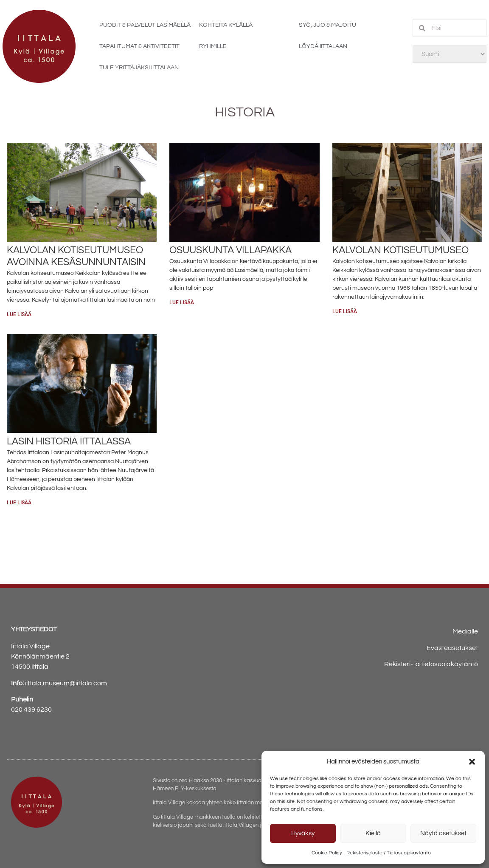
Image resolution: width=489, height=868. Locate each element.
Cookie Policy (327, 853)
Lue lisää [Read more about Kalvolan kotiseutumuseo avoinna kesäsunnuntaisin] (19, 314)
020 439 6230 (31, 710)
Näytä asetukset (443, 833)
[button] (472, 762)
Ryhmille (213, 46)
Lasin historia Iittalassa (69, 441)
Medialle (465, 631)
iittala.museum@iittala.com (66, 683)
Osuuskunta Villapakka (230, 250)
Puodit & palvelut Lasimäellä (145, 25)
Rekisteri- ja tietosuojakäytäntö (431, 664)
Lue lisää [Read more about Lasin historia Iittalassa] (19, 503)
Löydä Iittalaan (323, 46)
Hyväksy (303, 833)
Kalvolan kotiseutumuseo (400, 250)
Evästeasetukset (452, 648)
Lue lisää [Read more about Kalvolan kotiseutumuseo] (345, 311)
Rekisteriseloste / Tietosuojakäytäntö (389, 853)
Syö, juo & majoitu (327, 25)
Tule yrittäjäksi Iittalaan (139, 68)
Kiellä (373, 833)
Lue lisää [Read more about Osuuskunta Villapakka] (182, 303)
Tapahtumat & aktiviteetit (139, 46)
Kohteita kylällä (226, 25)
